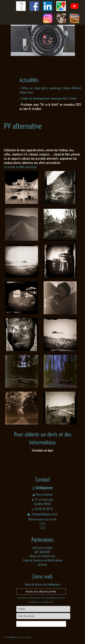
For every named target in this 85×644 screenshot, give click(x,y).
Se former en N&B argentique (20, 167)
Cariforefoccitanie (42, 548)
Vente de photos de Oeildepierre (42, 584)
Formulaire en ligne (42, 450)
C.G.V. (42, 528)
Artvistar (43, 565)
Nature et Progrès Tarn (43, 556)
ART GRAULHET (43, 552)
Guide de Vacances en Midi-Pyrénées (43, 560)
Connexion (41, 624)
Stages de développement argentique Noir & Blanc (49, 98)
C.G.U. (43, 524)
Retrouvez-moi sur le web (42, 519)
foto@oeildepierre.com (42, 514)
